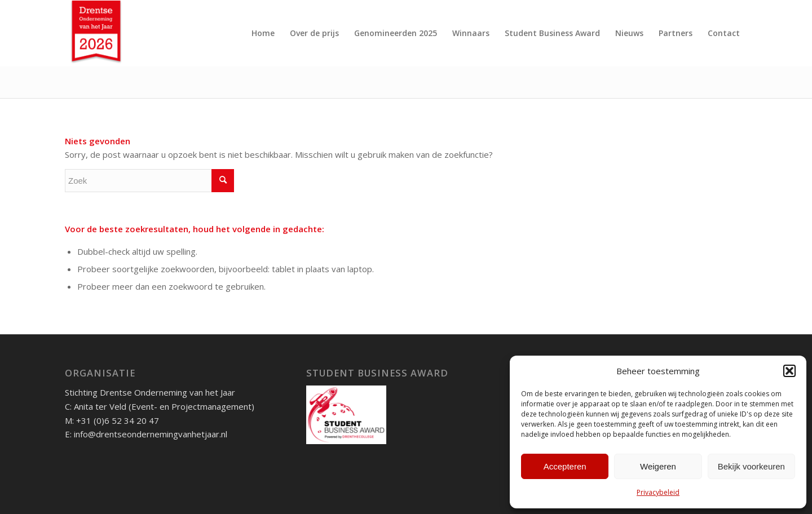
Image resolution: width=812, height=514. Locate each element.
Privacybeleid (658, 492)
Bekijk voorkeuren (751, 466)
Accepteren (565, 466)
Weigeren (658, 466)
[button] (789, 371)
